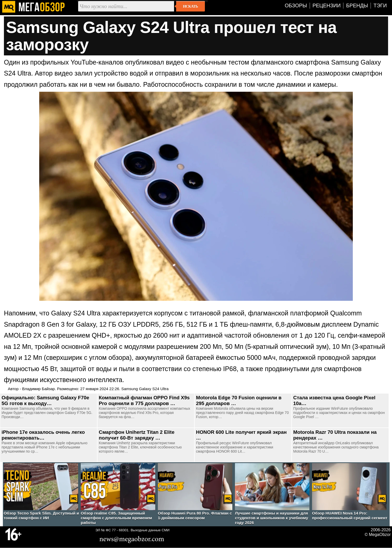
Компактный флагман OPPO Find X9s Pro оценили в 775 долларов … (144, 400)
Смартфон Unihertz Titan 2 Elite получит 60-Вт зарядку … (137, 435)
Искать (190, 6)
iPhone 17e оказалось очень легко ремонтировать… (43, 435)
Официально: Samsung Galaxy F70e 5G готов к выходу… (45, 400)
